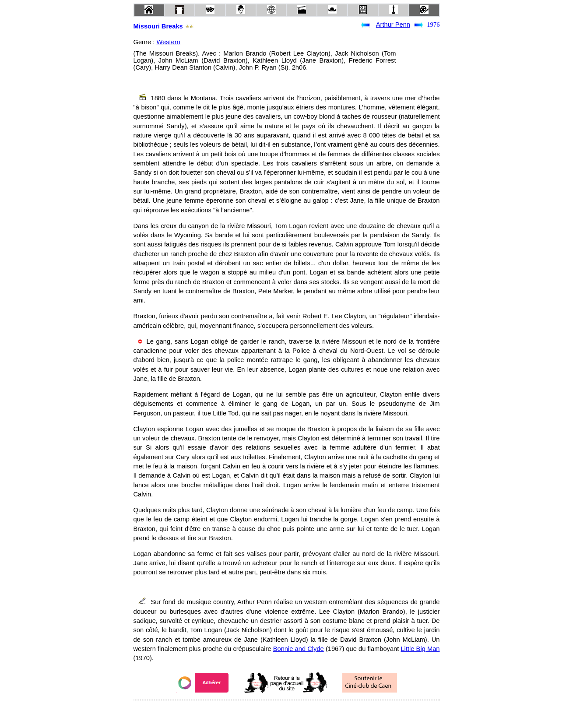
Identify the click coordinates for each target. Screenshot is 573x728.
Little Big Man (420, 649)
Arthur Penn (393, 25)
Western (168, 42)
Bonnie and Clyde (299, 649)
